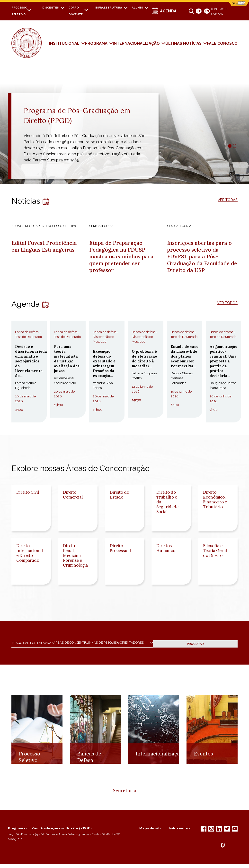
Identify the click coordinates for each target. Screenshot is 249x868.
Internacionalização (136, 43)
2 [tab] (235, 146)
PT (199, 11)
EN (207, 11)
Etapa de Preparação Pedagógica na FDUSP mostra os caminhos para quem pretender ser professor (124, 258)
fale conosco (222, 43)
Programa (96, 43)
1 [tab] (230, 146)
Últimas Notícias (183, 43)
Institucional (64, 43)
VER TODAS (226, 200)
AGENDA (168, 11)
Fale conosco (180, 832)
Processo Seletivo (29, 771)
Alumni (137, 8)
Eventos (203, 768)
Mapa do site (150, 832)
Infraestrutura (109, 8)
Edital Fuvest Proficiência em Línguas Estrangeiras (47, 247)
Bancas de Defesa (89, 771)
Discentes (51, 8)
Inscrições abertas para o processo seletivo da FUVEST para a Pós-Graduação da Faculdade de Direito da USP (202, 258)
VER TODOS (226, 306)
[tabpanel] (124, 126)
